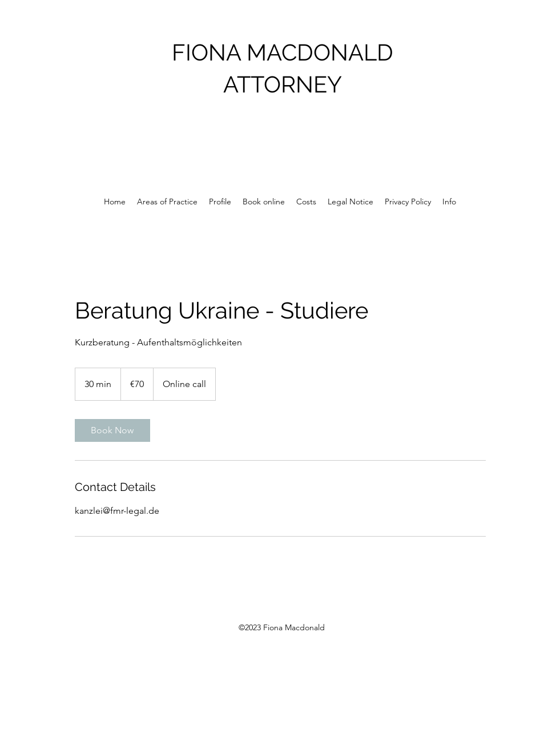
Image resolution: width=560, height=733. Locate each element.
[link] (112, 430)
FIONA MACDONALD (283, 52)
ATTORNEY (283, 84)
